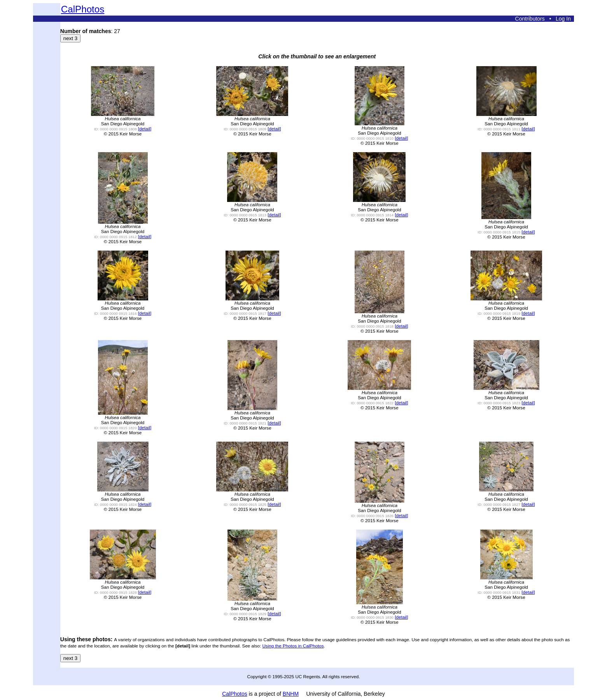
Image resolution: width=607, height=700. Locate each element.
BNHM (291, 694)
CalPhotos (83, 9)
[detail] (145, 129)
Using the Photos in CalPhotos (293, 646)
